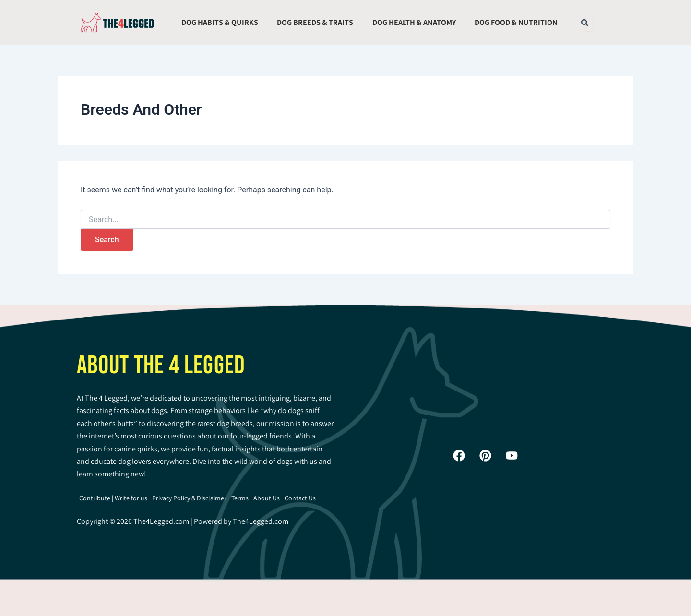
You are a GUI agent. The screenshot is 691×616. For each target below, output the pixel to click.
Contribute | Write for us (113, 498)
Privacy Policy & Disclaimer (189, 498)
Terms (240, 498)
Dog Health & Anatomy (414, 22)
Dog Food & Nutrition (516, 22)
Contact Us (300, 498)
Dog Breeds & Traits (315, 22)
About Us (267, 498)
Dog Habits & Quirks (220, 22)
